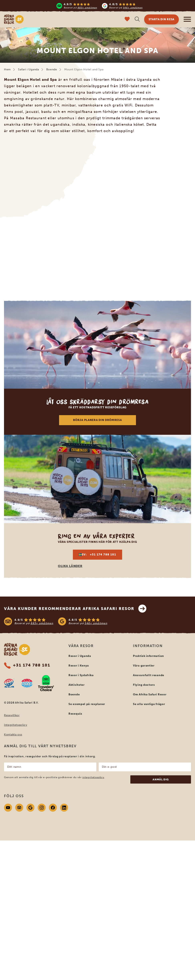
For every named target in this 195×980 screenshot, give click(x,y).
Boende (52, 69)
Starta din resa (162, 19)
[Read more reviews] (100, 6)
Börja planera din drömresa (97, 420)
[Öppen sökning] (137, 20)
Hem (7, 69)
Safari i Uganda (29, 69)
